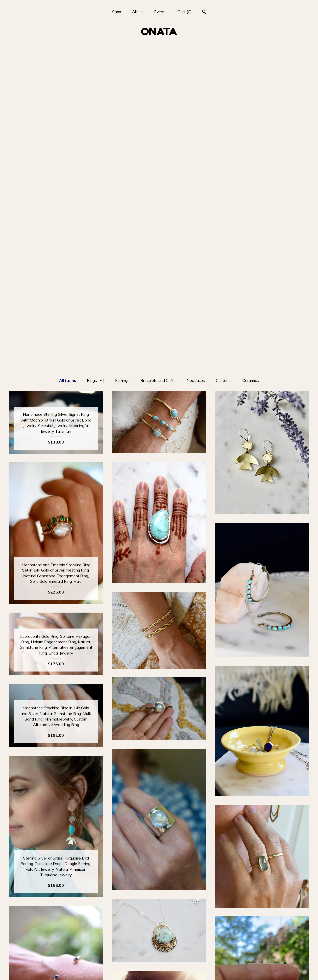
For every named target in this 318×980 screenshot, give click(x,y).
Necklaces (196, 63)
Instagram (159, 937)
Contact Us (56, 970)
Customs (224, 63)
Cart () (185, 12)
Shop (117, 12)
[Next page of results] (183, 889)
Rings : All (96, 63)
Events (160, 12)
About (138, 12)
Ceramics (251, 63)
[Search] (204, 12)
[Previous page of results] (135, 889)
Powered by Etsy (262, 953)
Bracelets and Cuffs (158, 63)
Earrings (122, 63)
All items (68, 63)
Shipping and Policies (56, 962)
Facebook (159, 945)
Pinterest (159, 953)
